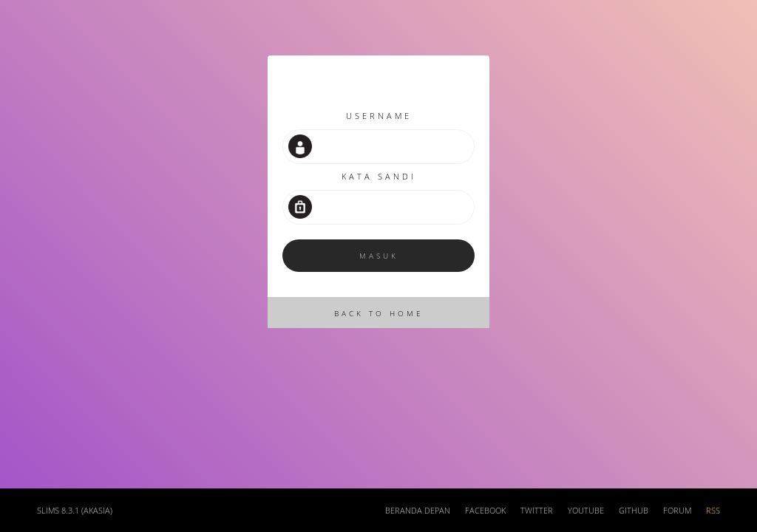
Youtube (586, 511)
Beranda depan (418, 511)
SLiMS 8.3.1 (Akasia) (75, 511)
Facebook (485, 511)
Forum (677, 511)
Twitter (537, 511)
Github (634, 511)
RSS (713, 511)
